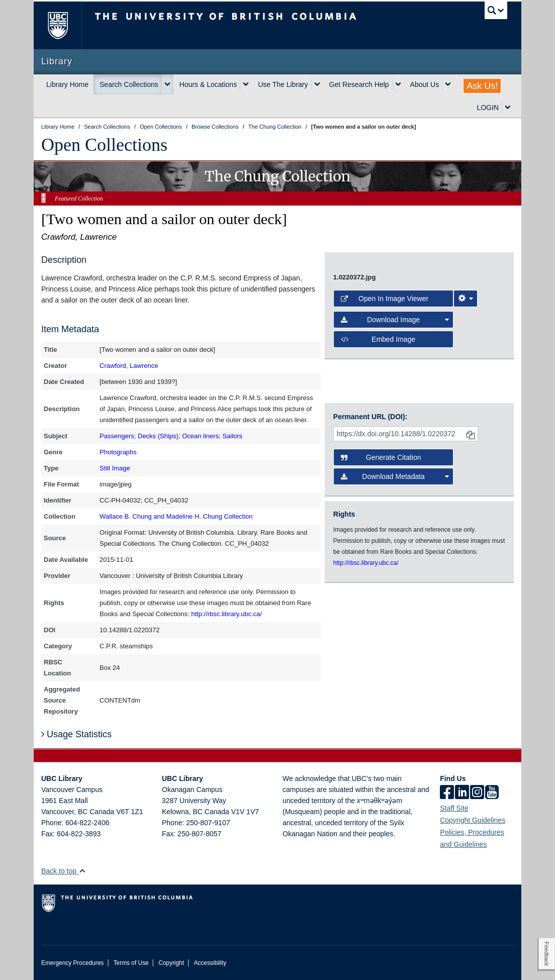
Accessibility (210, 963)
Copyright (171, 963)
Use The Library (283, 84)
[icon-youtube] (492, 793)
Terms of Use (131, 963)
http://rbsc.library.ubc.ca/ (226, 614)
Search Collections (129, 84)
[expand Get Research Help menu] (398, 84)
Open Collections (104, 145)
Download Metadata (395, 476)
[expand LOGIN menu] (508, 108)
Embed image (378, 339)
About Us (425, 84)
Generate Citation (381, 457)
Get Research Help (359, 84)
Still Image (115, 468)
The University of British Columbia (65, 25)
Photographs (118, 452)
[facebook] (447, 793)
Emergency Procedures (72, 963)
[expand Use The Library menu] (317, 84)
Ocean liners (200, 436)
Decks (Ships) (158, 436)
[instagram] (477, 793)
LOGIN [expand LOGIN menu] (488, 108)
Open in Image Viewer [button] (385, 299)
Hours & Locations (208, 84)
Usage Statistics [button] (76, 734)
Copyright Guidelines (473, 820)
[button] (82, 871)
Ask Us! (482, 86)
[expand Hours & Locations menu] (246, 84)
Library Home (67, 84)
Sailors (232, 436)
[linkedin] (462, 793)
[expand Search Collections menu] (167, 84)
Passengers (117, 436)
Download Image (395, 320)
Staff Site (454, 808)
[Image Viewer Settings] (466, 299)
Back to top (64, 871)
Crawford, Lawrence (129, 366)
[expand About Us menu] (448, 84)
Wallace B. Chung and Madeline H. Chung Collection (176, 516)
